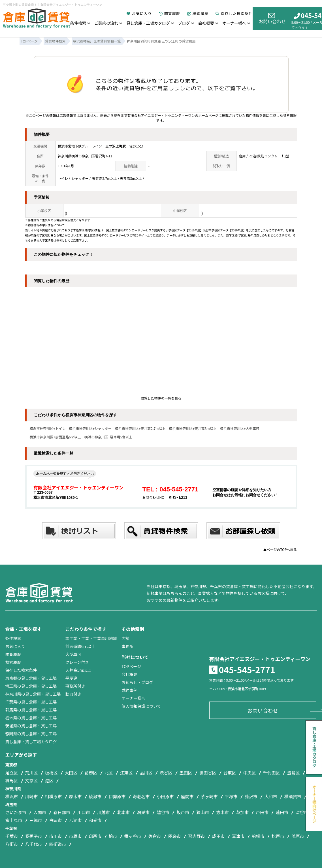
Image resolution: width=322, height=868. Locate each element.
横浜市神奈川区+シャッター (90, 428)
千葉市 (12, 836)
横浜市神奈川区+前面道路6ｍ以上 (55, 437)
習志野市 (197, 836)
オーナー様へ (234, 23)
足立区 (12, 773)
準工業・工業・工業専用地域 (91, 638)
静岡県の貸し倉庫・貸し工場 (31, 734)
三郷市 (36, 820)
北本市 (123, 812)
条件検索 (78, 23)
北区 (109, 773)
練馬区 (12, 781)
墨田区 (186, 773)
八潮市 (75, 820)
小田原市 (165, 796)
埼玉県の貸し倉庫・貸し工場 (31, 686)
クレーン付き (77, 662)
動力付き (73, 694)
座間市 (187, 796)
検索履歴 (198, 13)
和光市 (95, 820)
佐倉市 (155, 836)
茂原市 (298, 836)
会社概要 (206, 23)
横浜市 (12, 796)
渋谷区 (166, 773)
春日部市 (62, 812)
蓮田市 (282, 812)
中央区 (250, 773)
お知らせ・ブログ (137, 682)
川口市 (84, 812)
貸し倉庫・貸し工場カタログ (31, 742)
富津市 (238, 836)
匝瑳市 (175, 836)
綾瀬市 (95, 796)
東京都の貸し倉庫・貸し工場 (31, 678)
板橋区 (51, 773)
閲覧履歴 (169, 13)
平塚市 (231, 796)
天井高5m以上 (78, 670)
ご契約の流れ (106, 23)
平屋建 (71, 678)
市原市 (75, 836)
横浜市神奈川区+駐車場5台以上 (108, 437)
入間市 (40, 812)
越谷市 (163, 812)
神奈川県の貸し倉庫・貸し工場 (33, 694)
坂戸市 (183, 812)
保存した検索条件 (234, 13)
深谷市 (302, 812)
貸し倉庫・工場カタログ (148, 23)
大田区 (71, 773)
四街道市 (58, 844)
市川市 (56, 836)
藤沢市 (251, 796)
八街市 (12, 844)
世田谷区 (208, 773)
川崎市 (32, 796)
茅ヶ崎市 (209, 796)
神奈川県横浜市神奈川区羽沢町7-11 (85, 156)
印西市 (95, 836)
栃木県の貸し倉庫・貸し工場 (31, 718)
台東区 (230, 773)
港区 (49, 781)
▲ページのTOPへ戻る (280, 549)
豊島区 (294, 773)
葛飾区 (91, 773)
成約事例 (129, 690)
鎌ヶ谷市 (133, 836)
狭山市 (203, 812)
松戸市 (278, 836)
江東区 (126, 773)
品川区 (146, 773)
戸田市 (262, 812)
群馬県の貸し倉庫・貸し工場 (31, 710)
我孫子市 (34, 836)
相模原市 (54, 796)
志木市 (222, 812)
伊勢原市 (117, 796)
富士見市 (14, 820)
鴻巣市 (143, 812)
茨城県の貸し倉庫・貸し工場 (31, 726)
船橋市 (258, 836)
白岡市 (56, 820)
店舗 (125, 638)
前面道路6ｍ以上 (80, 646)
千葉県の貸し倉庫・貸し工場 (31, 702)
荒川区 (32, 773)
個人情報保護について (141, 706)
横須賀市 (293, 796)
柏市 (113, 836)
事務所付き (75, 686)
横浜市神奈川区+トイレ (48, 428)
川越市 (104, 812)
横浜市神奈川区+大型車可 (240, 428)
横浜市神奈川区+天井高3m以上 (193, 428)
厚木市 (75, 796)
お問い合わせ (272, 19)
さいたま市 (16, 812)
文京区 (32, 781)
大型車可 (73, 654)
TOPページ (131, 666)
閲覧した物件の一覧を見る (161, 398)
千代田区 (272, 773)
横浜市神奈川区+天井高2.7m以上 (140, 428)
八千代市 (34, 844)
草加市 (242, 812)
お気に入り (139, 13)
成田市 (218, 836)
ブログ (184, 23)
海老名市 (141, 796)
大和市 (271, 796)
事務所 (127, 646)
